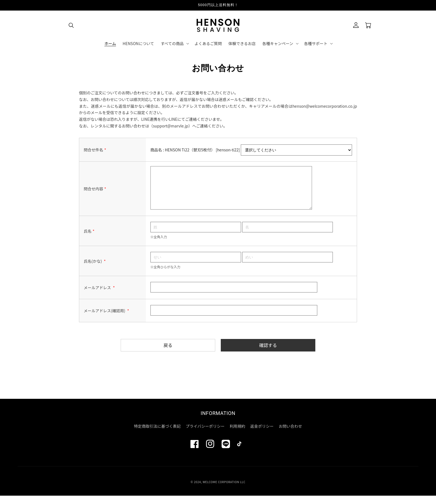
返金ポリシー (262, 434)
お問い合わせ (290, 434)
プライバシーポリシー (205, 434)
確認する (268, 353)
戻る (168, 353)
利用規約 (237, 434)
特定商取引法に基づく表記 (157, 435)
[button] (71, 25)
